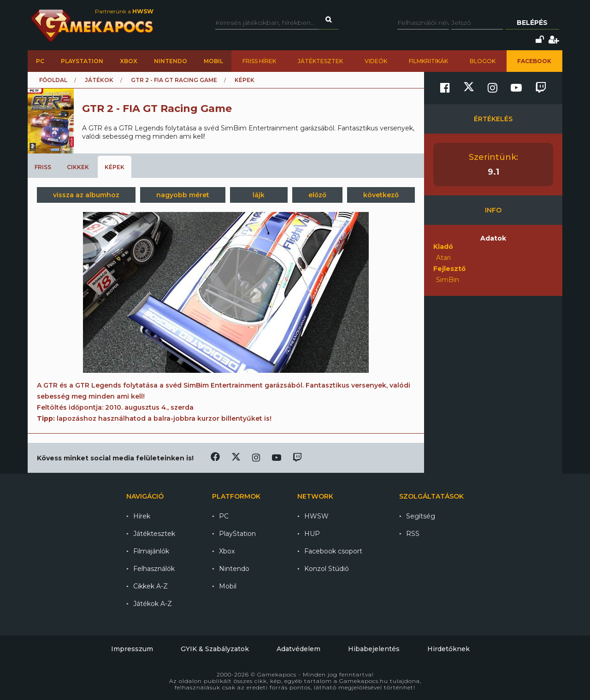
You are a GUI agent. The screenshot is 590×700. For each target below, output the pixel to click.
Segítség (421, 516)
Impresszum (132, 649)
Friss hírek (259, 61)
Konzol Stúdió (327, 569)
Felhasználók (154, 569)
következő (381, 195)
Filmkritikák (428, 61)
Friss (43, 167)
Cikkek (78, 167)
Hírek (142, 516)
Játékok (99, 80)
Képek (115, 167)
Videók (376, 61)
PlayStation (82, 61)
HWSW (316, 516)
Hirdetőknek (448, 649)
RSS (413, 534)
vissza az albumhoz (86, 195)
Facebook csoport (333, 551)
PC (40, 61)
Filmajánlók (151, 551)
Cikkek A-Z (150, 586)
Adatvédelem (298, 649)
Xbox (129, 61)
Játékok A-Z (153, 604)
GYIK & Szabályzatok (215, 649)
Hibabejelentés (374, 649)
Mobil (213, 61)
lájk (259, 195)
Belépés (532, 23)
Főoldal (53, 80)
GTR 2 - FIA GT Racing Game (174, 80)
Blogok (483, 61)
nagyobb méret (183, 195)
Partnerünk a (124, 11)
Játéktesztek (320, 61)
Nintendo (171, 61)
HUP (312, 534)
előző (317, 195)
